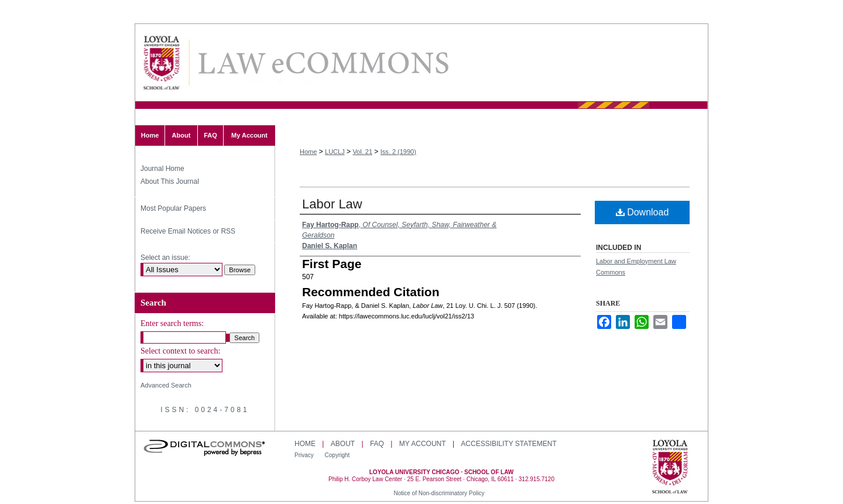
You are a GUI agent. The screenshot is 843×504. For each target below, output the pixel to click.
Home (308, 152)
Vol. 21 (362, 152)
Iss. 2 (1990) (398, 152)
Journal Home (162, 169)
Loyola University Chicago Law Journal (323, 63)
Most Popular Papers (173, 208)
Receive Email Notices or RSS (188, 231)
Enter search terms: (172, 323)
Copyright (337, 455)
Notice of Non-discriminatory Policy (439, 493)
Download (642, 212)
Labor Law (332, 204)
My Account (423, 444)
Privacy (305, 455)
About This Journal (170, 181)
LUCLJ (335, 152)
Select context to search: (180, 351)
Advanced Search (166, 385)
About (343, 444)
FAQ (377, 444)
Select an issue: (165, 258)
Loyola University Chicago (670, 468)
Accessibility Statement (508, 444)
